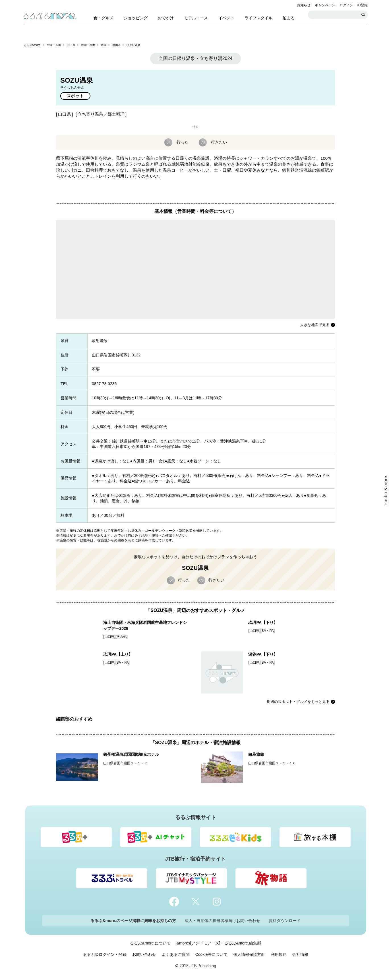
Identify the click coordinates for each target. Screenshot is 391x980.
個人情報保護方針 (249, 954)
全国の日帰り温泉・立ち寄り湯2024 (196, 58)
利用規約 (279, 954)
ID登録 (363, 5)
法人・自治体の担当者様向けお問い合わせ (222, 921)
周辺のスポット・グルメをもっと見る (298, 702)
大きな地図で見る (315, 325)
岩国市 (117, 45)
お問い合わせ (144, 954)
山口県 (71, 45)
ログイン (346, 5)
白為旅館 (256, 754)
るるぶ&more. (32, 45)
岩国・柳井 (88, 45)
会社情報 (300, 954)
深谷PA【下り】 (263, 654)
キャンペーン (325, 5)
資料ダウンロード (285, 921)
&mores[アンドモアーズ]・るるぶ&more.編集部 (219, 943)
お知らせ (304, 5)
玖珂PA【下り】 (263, 622)
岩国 (104, 45)
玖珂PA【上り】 (118, 654)
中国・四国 (54, 45)
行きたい (218, 142)
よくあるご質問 (176, 954)
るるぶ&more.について (150, 943)
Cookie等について (212, 954)
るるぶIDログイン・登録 (105, 954)
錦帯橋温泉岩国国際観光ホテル (131, 754)
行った (182, 142)
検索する (363, 15)
